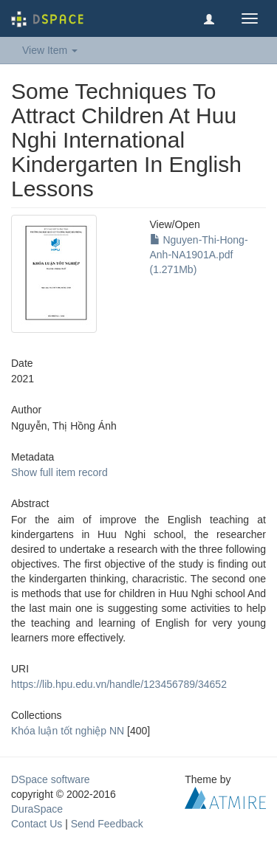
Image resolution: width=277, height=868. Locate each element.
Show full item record (59, 472)
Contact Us (37, 824)
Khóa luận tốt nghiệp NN (68, 731)
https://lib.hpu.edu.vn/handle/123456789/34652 (119, 684)
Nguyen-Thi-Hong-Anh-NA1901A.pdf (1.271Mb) (199, 255)
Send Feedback (107, 824)
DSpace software (51, 779)
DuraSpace (37, 809)
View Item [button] (50, 50)
